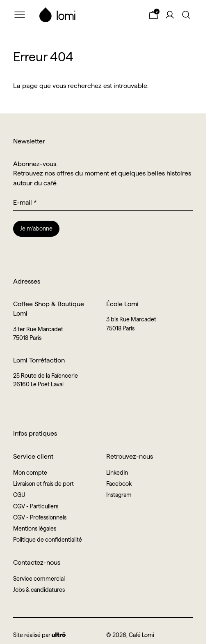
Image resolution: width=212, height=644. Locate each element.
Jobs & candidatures (39, 590)
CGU (19, 495)
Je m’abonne (36, 229)
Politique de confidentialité (48, 540)
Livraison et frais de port (43, 484)
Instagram (119, 495)
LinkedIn (117, 473)
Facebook (119, 484)
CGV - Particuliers (36, 506)
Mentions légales (35, 529)
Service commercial (39, 579)
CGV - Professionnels (40, 517)
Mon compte (30, 473)
